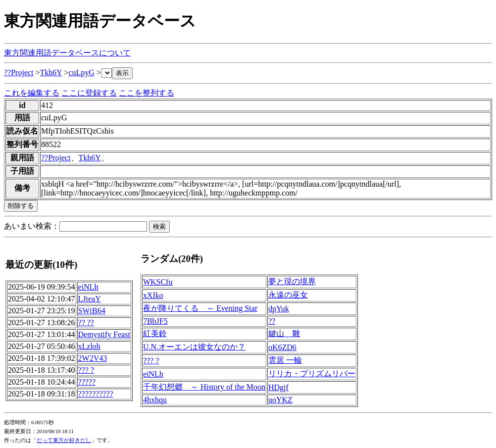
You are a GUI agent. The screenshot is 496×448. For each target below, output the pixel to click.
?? (272, 321)
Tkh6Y (51, 73)
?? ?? (86, 323)
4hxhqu (155, 400)
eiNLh (88, 287)
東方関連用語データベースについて (67, 53)
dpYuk (279, 309)
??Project (19, 73)
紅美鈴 (155, 333)
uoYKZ (280, 400)
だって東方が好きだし (64, 440)
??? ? (86, 370)
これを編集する (32, 93)
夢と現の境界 (292, 281)
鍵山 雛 (284, 333)
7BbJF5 (155, 321)
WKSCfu (158, 282)
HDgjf (278, 387)
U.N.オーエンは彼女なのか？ (194, 347)
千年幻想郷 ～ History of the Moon (204, 387)
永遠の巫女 (288, 295)
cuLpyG (81, 73)
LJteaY (90, 299)
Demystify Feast (104, 334)
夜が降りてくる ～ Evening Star (200, 308)
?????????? (96, 394)
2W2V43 (93, 358)
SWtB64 (92, 311)
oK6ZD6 (282, 347)
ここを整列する (147, 93)
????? (87, 382)
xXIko (153, 295)
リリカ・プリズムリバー (312, 373)
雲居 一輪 (285, 360)
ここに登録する (89, 93)
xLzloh (89, 346)
